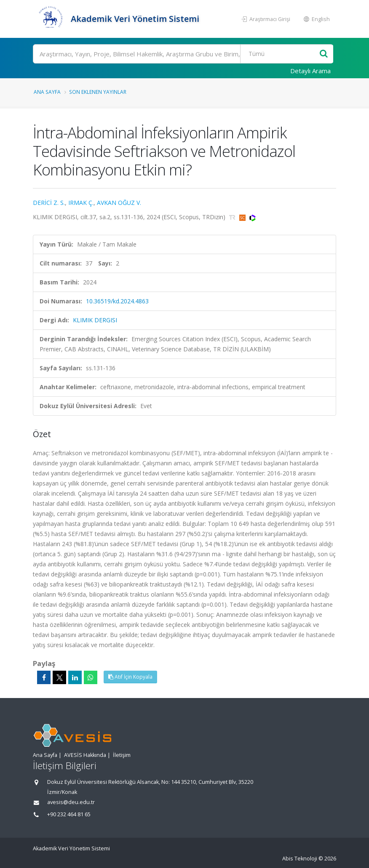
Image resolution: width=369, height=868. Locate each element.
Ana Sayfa (47, 92)
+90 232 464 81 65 (69, 814)
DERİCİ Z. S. (49, 203)
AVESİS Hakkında (85, 755)
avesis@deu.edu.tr (71, 802)
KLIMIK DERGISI (95, 320)
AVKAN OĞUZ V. (119, 203)
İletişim (122, 755)
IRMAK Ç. (81, 203)
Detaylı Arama (310, 71)
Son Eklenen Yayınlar (98, 92)
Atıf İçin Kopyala (130, 677)
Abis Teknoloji (300, 859)
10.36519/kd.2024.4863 (117, 301)
